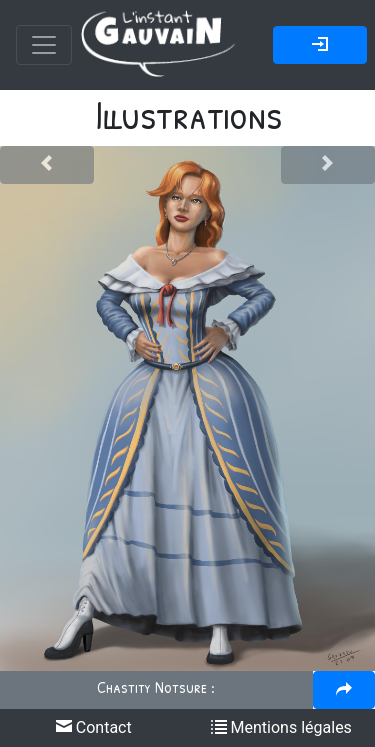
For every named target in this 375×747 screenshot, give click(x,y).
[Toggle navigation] (44, 45)
